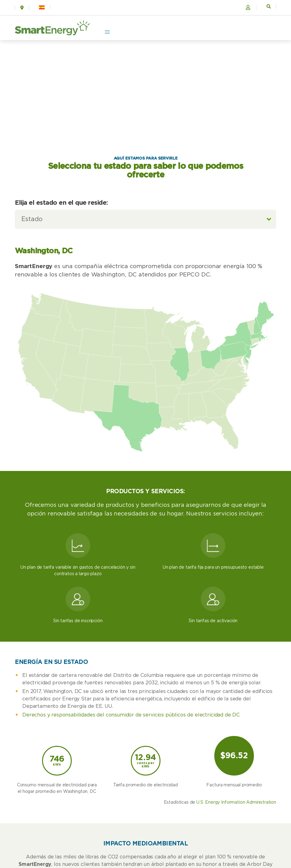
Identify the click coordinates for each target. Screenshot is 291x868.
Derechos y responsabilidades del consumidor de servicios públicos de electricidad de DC (131, 715)
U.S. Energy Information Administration (236, 802)
